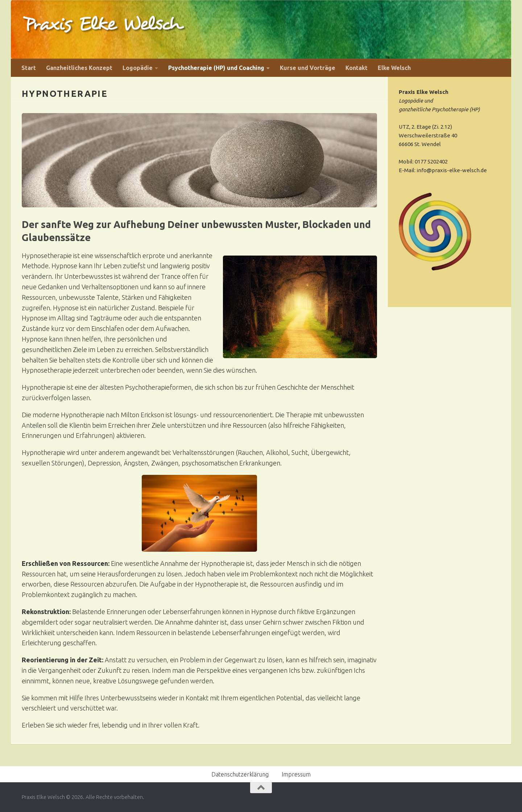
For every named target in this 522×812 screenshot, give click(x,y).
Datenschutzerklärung (240, 774)
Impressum (296, 774)
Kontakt (357, 68)
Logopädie (138, 68)
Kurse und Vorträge (308, 68)
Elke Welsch (394, 68)
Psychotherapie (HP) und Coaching (216, 68)
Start (29, 68)
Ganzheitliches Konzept (79, 68)
